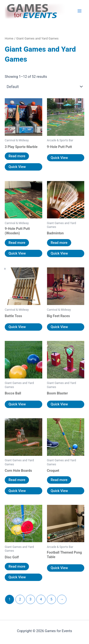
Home (9, 38)
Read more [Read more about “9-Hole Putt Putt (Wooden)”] (17, 243)
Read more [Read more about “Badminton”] (59, 243)
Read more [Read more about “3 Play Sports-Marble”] (17, 156)
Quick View (17, 167)
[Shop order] (44, 87)
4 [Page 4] (41, 599)
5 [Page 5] (52, 599)
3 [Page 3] (30, 599)
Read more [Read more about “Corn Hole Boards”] (17, 480)
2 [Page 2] (20, 599)
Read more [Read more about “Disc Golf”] (17, 566)
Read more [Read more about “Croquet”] (59, 480)
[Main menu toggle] (80, 11)
